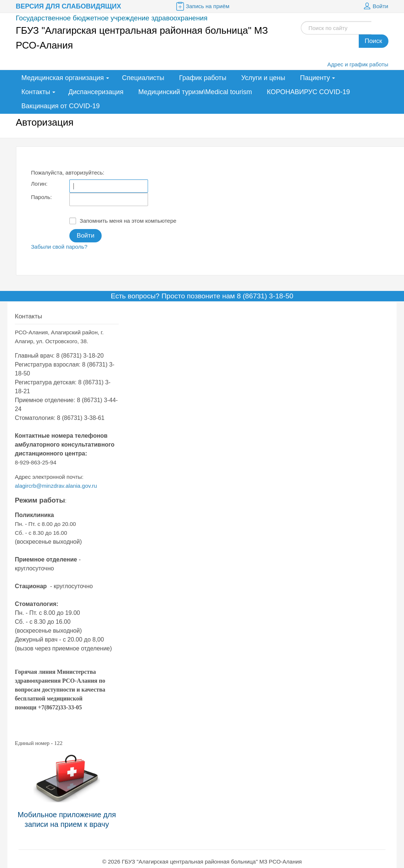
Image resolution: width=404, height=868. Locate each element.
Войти (375, 6)
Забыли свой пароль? (59, 247)
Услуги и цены (263, 78)
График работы (203, 78)
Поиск (373, 41)
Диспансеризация (96, 92)
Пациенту (315, 78)
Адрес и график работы (358, 64)
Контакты (36, 92)
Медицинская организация (63, 78)
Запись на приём (202, 6)
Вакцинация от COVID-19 (61, 106)
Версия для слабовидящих (69, 6)
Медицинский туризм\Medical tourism (195, 92)
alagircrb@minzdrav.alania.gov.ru (56, 486)
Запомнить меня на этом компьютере (123, 221)
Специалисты (143, 78)
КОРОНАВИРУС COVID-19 (308, 92)
